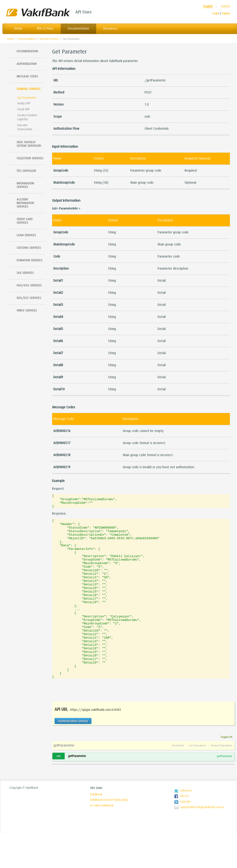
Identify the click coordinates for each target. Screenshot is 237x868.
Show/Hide (178, 780)
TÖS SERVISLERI (26, 171)
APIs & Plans (45, 29)
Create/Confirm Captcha (27, 117)
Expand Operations (221, 780)
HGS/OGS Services (29, 285)
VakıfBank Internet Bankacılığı (109, 835)
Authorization (27, 64)
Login (216, 13)
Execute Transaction (25, 127)
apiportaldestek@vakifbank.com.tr (202, 842)
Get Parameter (71, 39)
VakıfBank (38, 12)
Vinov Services (27, 310)
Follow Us (186, 825)
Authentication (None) (73, 756)
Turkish (225, 7)
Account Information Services (25, 203)
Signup (226, 13)
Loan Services (26, 235)
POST (59, 791)
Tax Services (25, 273)
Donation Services (30, 260)
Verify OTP (24, 103)
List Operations (197, 780)
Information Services (25, 185)
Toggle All (226, 772)
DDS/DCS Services (29, 298)
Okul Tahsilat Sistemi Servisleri (29, 144)
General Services (49, 39)
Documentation (78, 29)
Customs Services (29, 248)
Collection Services (30, 158)
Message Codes (27, 76)
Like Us (185, 831)
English (208, 7)
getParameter (64, 780)
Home (18, 29)
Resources (110, 29)
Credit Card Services (25, 221)
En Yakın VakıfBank (102, 840)
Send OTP (23, 109)
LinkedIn (185, 837)
